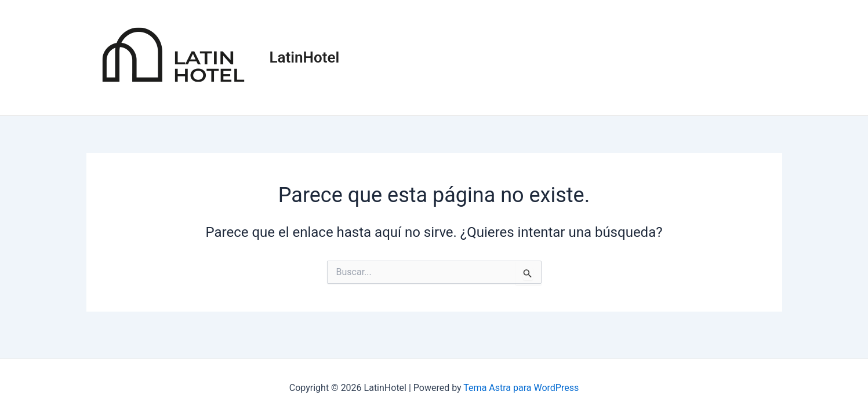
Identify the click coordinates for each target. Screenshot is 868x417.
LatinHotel (305, 57)
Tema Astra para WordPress (521, 388)
